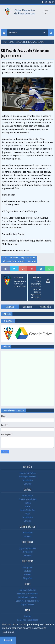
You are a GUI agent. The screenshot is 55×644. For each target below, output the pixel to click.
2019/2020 (14, 258)
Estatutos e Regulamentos (28, 601)
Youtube (28, 571)
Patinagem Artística (28, 477)
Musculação (27, 496)
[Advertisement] (28, 23)
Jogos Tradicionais (28, 548)
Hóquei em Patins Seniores (14, 261)
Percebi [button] (8, 640)
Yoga (27, 514)
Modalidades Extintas (28, 597)
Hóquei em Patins (28, 258)
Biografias (27, 578)
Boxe (27, 506)
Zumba (28, 503)
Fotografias (27, 567)
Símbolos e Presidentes (27, 594)
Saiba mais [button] (9, 632)
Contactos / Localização (28, 620)
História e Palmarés (27, 590)
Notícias (32, 261)
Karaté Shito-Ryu (27, 510)
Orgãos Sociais (27, 604)
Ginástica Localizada (28, 499)
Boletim (28, 575)
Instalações (28, 480)
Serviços (28, 484)
